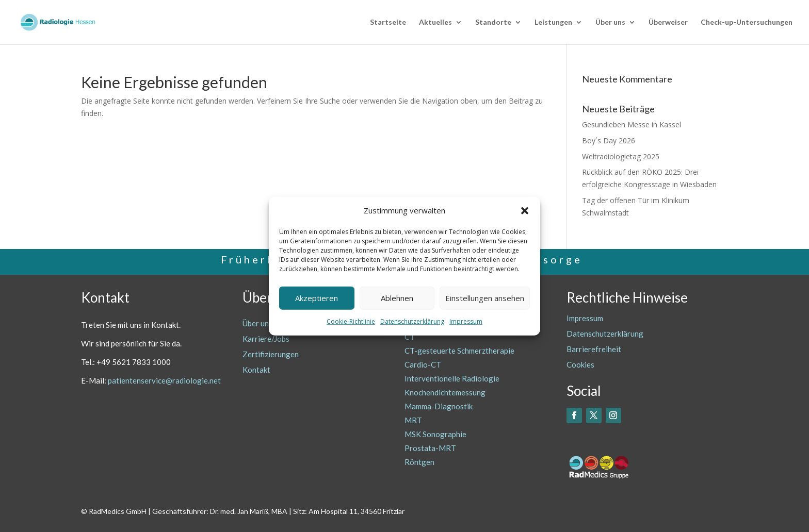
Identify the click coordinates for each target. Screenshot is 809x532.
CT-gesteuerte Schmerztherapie (459, 351)
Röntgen (419, 462)
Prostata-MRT (430, 448)
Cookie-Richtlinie (351, 321)
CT (410, 337)
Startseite (388, 22)
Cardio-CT (423, 364)
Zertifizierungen (271, 354)
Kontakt (256, 370)
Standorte (493, 22)
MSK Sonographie (435, 434)
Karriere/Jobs (266, 339)
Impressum (466, 321)
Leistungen (553, 22)
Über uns (610, 22)
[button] (525, 211)
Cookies (580, 364)
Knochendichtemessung (445, 392)
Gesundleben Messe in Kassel (632, 124)
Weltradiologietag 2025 (621, 156)
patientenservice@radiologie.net (164, 380)
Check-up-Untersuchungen (747, 22)
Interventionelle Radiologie (452, 378)
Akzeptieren (317, 298)
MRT (413, 420)
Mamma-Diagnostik (439, 406)
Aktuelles (435, 22)
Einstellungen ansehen (485, 298)
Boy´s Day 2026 (609, 140)
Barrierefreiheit (594, 349)
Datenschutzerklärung (412, 321)
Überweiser (668, 22)
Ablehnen (397, 298)
